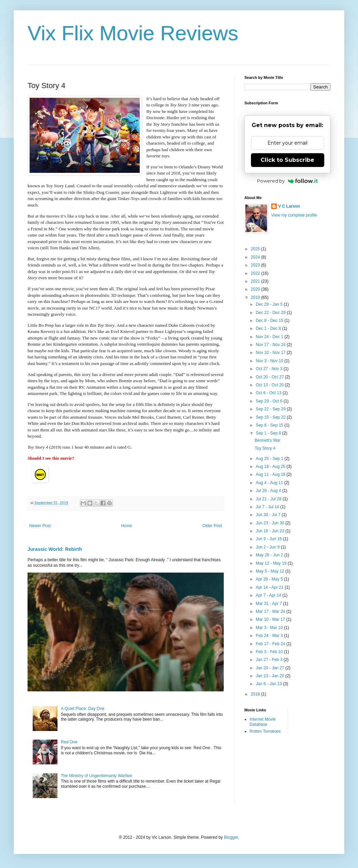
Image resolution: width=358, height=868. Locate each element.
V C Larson (289, 206)
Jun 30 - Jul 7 (269, 515)
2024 (256, 257)
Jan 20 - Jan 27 (271, 668)
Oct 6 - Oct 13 (269, 393)
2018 (256, 694)
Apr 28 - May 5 (270, 579)
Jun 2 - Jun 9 (268, 547)
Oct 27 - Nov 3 (270, 369)
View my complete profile (294, 215)
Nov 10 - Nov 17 (271, 353)
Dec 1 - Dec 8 (269, 328)
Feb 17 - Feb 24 (271, 644)
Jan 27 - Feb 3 (270, 660)
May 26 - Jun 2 (270, 555)
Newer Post (40, 526)
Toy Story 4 (265, 448)
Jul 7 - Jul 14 (268, 507)
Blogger (231, 837)
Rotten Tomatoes (265, 731)
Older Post (212, 526)
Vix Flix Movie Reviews (133, 33)
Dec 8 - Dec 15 (270, 321)
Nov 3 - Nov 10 (270, 361)
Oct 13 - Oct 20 (270, 385)
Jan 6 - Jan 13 (269, 684)
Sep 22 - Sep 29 (271, 409)
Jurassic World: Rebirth (55, 549)
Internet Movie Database (263, 722)
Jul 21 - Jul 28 (269, 499)
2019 (256, 297)
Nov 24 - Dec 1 (270, 337)
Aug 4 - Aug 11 (270, 483)
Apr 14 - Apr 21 (270, 587)
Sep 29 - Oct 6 (270, 401)
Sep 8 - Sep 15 (270, 425)
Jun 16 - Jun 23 (271, 531)
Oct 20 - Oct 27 (270, 377)
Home (127, 526)
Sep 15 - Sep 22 (271, 417)
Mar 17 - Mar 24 (271, 611)
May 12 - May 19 (272, 563)
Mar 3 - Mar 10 (270, 628)
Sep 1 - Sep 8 (269, 433)
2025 (256, 249)
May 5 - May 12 (271, 571)
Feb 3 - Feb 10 (270, 652)
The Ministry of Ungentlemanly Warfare (97, 776)
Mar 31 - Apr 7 (269, 604)
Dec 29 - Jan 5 (270, 304)
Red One (69, 742)
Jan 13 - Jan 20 (271, 676)
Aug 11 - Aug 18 (271, 474)
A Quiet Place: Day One (83, 709)
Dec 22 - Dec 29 (271, 313)
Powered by (288, 181)
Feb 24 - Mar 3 (270, 636)
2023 (256, 265)
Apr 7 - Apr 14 (269, 595)
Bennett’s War (268, 440)
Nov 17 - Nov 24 (271, 345)
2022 (256, 273)
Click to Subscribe (287, 160)
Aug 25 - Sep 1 (270, 459)
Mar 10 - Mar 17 (271, 619)
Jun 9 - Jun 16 (269, 539)
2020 (256, 289)
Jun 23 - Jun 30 (271, 523)
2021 (256, 281)
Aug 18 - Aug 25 (271, 467)
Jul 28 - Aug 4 (269, 491)
